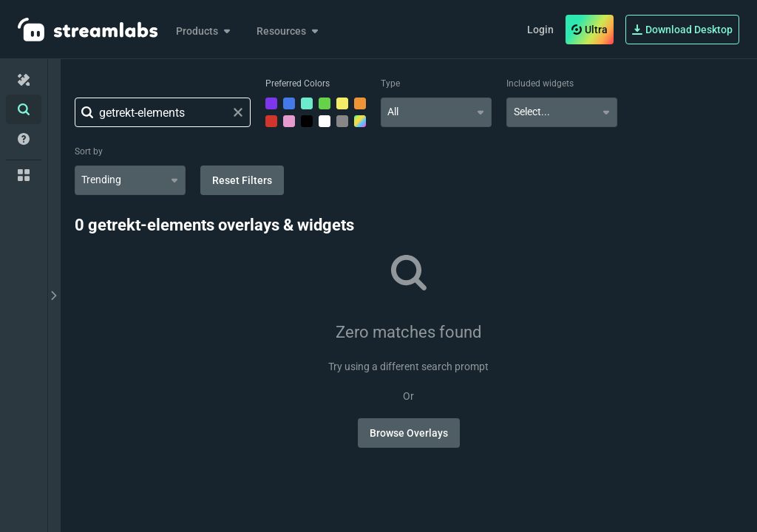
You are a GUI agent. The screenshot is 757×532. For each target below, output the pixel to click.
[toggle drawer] (54, 296)
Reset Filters (242, 180)
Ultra (590, 30)
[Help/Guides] (24, 139)
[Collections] (24, 175)
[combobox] (436, 112)
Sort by (89, 151)
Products (204, 31)
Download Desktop (682, 30)
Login (540, 30)
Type (390, 83)
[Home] (24, 80)
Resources (289, 31)
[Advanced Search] (24, 109)
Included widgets (540, 83)
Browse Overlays (409, 433)
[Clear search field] (238, 112)
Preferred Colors (298, 83)
